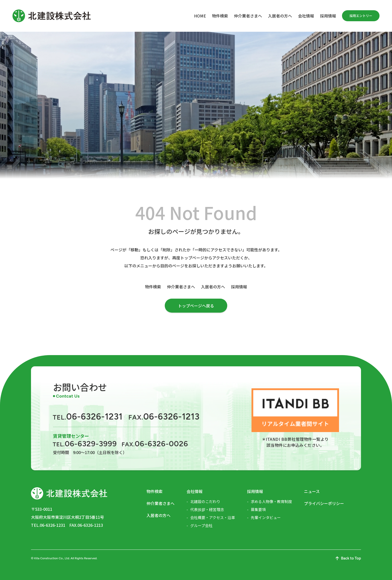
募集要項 (258, 509)
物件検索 (220, 16)
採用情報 (328, 16)
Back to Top (348, 558)
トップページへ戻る (196, 306)
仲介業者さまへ (248, 16)
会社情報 (306, 16)
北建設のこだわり (205, 501)
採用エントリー (361, 16)
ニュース (312, 491)
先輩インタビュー (266, 517)
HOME (200, 16)
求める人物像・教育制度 (271, 501)
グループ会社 (201, 525)
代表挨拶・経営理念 (207, 509)
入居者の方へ (280, 16)
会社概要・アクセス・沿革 (213, 517)
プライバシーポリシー (324, 503)
